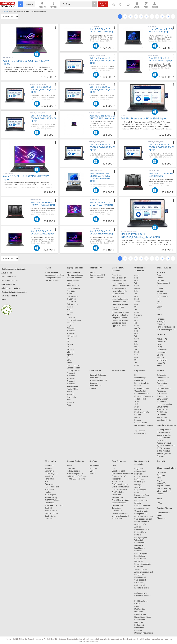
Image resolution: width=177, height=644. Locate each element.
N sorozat (71, 373)
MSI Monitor (162, 415)
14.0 (163, 127)
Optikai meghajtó (51, 474)
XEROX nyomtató (164, 454)
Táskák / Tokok (140, 399)
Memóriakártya (140, 378)
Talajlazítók (139, 540)
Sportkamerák (117, 482)
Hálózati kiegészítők (75, 474)
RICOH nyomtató (164, 448)
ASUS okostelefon (119, 281)
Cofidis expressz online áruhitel (14, 269)
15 (68, 339)
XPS (69, 315)
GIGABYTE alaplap (53, 500)
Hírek (4, 300)
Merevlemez (49, 471)
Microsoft (160, 291)
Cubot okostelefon (119, 323)
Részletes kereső (103, 4)
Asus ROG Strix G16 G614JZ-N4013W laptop (101, 30)
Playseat (138, 420)
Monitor (160, 371)
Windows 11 (104, 39)
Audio (160, 314)
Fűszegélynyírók (142, 538)
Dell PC (160, 344)
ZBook (70, 363)
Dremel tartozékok (143, 495)
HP (158, 286)
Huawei (137, 288)
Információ (53, 5)
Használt (93, 272)
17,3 (45, 187)
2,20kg (51, 214)
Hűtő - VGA (49, 490)
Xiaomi (137, 302)
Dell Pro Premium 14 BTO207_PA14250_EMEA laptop (43, 89)
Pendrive (138, 386)
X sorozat (71, 376)
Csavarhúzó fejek (143, 477)
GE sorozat (72, 299)
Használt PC (162, 350)
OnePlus (138, 328)
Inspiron (70, 307)
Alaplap (48, 492)
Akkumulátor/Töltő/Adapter (122, 474)
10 (168, 16)
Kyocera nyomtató (164, 443)
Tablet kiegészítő (163, 283)
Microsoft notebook (75, 278)
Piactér (48, 268)
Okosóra (115, 296)
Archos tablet (162, 294)
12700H (93, 124)
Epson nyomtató (163, 432)
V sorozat (71, 333)
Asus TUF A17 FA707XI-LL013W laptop (161, 175)
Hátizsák (138, 410)
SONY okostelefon (119, 288)
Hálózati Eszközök (75, 461)
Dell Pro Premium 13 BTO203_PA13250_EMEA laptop (161, 147)
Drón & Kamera (119, 461)
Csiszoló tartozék (141, 511)
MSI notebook (73, 296)
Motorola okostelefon (120, 299)
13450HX (35, 239)
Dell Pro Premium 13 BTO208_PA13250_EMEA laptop (102, 60)
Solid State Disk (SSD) (54, 505)
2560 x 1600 (99, 70)
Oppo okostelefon (119, 326)
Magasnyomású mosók (143, 633)
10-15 (137, 402)
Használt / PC (96, 268)
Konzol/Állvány (140, 433)
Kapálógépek (140, 556)
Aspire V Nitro (73, 389)
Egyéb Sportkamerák (121, 484)
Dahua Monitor (163, 407)
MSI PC (160, 355)
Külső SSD (49, 519)
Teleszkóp (161, 475)
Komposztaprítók (141, 553)
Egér (136, 375)
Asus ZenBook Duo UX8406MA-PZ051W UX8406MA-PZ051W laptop (100, 177)
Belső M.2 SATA (51, 511)
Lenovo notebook (74, 320)
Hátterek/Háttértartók (120, 513)
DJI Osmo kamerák (120, 490)
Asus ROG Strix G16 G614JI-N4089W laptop (160, 59)
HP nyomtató (162, 440)
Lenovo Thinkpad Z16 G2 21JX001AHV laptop (161, 30)
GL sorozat (71, 302)
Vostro (70, 310)
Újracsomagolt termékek (54, 275)
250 (69, 347)
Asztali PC (162, 335)
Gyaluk (141, 604)
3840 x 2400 (161, 39)
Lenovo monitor (163, 378)
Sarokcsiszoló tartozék (143, 519)
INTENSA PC (162, 360)
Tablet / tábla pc (164, 268)
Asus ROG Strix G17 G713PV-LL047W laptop (101, 204)
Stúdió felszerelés (119, 503)
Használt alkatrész (97, 278)
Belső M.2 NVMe (52, 513)
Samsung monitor (164, 388)
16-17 (137, 407)
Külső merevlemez (142, 394)
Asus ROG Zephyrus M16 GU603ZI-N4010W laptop (102, 117)
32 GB (35, 69)
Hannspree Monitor (164, 404)
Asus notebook (73, 365)
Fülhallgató (161, 324)
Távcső (160, 478)
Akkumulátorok (142, 471)
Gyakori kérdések (8, 284)
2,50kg (108, 41)
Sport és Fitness (164, 508)
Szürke (102, 41)
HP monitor (161, 380)
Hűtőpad (138, 418)
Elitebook (71, 352)
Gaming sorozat (74, 371)
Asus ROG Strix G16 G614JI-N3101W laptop (42, 232)
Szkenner (161, 456)
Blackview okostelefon (121, 312)
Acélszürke (44, 214)
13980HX (16, 69)
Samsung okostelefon (120, 286)
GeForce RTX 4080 (25, 72)
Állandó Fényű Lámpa (121, 500)
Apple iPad (161, 272)
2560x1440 (153, 183)
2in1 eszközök (162, 296)
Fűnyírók (138, 535)
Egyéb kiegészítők (142, 412)
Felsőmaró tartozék (142, 522)
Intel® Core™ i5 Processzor (45, 237)
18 (39, 241)
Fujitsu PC (161, 363)
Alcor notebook (73, 286)
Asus (13, 67)
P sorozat (71, 378)
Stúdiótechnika (118, 492)
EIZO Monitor (162, 412)
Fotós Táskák (117, 519)
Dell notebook (72, 304)
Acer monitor (162, 383)
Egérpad (138, 415)
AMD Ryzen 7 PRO (162, 35)
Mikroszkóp (161, 473)
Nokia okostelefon (119, 278)
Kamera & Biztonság (98, 375)
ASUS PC (161, 358)
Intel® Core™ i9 (35, 67)
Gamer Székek (140, 391)
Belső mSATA (51, 516)
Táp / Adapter (140, 431)
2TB (97, 186)
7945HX (16, 185)
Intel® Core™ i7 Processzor (104, 35)
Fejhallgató (161, 322)
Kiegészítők (140, 371)
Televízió (161, 461)
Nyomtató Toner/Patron (166, 446)
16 (45, 72)
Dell (92, 67)
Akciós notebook (74, 272)
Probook (70, 349)
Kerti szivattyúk (140, 559)
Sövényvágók (141, 543)
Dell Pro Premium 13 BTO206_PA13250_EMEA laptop (102, 89)
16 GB (92, 97)
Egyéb (137, 286)
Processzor (49, 466)
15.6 (136, 404)
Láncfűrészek (141, 548)
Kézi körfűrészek (142, 601)
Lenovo (152, 35)
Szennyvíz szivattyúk (143, 564)
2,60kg (167, 185)
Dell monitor (162, 375)
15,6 (54, 210)
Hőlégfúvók (139, 622)
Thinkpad (71, 328)
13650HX (94, 37)
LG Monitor (161, 386)
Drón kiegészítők (119, 471)
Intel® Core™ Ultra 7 (101, 67)
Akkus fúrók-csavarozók (144, 572)
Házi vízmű (139, 561)
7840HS (151, 37)
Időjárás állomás (163, 486)
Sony (136, 355)
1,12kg (92, 74)
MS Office (93, 468)
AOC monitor (162, 394)
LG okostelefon (118, 294)
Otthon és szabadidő (166, 468)
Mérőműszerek (140, 614)
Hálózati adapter (74, 471)
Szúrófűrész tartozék (142, 506)
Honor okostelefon (119, 302)
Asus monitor (162, 391)
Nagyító (160, 481)
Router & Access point (76, 479)
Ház (46, 482)
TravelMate (72, 397)
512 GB (98, 69)
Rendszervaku (118, 497)
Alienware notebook (75, 275)
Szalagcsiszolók (141, 593)
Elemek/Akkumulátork (121, 516)
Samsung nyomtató (164, 430)
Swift (69, 400)
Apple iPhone (117, 275)
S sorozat (71, 384)
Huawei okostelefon (120, 291)
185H (112, 184)
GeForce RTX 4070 (165, 66)
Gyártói (92, 41)
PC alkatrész (50, 461)
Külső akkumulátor (142, 388)
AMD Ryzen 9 (100, 208)
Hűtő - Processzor (52, 487)
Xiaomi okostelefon (119, 283)
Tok (136, 283)
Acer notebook (73, 386)
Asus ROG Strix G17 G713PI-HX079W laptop (26, 178)
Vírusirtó (93, 474)
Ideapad (70, 323)
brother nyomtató (164, 451)
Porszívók (138, 630)
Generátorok (139, 628)
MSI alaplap (49, 503)
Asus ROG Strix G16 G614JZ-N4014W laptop (26, 62)
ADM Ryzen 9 (34, 183)
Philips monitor (163, 396)
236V (170, 153)
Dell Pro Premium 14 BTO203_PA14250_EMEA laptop (102, 147)
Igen (97, 41)
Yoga (69, 325)
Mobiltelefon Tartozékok (144, 396)
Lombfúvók (139, 545)
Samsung (138, 315)
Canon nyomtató (163, 438)
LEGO (159, 503)
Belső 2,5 (48, 508)
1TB (49, 69)
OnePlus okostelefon (120, 304)
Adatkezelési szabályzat (11, 288)
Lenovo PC (161, 342)
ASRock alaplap (51, 497)
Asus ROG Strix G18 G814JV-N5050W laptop (101, 232)
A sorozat (71, 291)
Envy (69, 360)
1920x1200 (110, 241)
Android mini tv (119, 371)
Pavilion (70, 344)
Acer (159, 304)
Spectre (70, 355)
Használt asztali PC (97, 275)
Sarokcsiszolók (141, 580)
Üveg (136, 281)
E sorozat (71, 294)
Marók (139, 606)
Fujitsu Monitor (163, 410)
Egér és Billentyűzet (142, 383)
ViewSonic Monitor (164, 420)
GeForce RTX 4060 (103, 210)
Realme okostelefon (120, 320)
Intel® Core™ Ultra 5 (101, 153)
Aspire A (70, 402)
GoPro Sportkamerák (120, 487)
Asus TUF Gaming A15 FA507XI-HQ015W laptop (43, 204)
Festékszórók (140, 625)
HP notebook (72, 336)
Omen (70, 357)
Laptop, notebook (75, 268)
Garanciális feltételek (10, 296)
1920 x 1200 (134, 129)
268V (111, 67)
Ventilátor (160, 494)
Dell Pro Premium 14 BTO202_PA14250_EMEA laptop (140, 235)
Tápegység (49, 484)
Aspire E (70, 394)
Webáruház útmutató (10, 281)
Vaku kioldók (117, 511)
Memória (48, 468)
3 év (111, 39)
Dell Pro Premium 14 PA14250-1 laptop (144, 119)
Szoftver (93, 461)
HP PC (159, 347)
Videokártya (49, 476)
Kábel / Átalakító (141, 423)
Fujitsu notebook (74, 288)
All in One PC (162, 339)
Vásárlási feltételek (9, 277)
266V (111, 96)
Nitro (69, 405)
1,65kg (92, 192)
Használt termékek (52, 280)
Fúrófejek (140, 474)
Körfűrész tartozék (142, 508)
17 (68, 341)
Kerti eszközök (140, 532)
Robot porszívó (96, 378)
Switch (70, 392)
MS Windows (95, 466)
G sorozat (71, 318)
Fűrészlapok (141, 479)
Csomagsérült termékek (54, 278)
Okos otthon (95, 371)
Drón (114, 466)
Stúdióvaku (117, 495)
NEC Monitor (162, 418)
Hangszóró (161, 319)
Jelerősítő (71, 468)
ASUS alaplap (51, 495)
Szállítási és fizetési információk (14, 292)
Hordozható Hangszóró (166, 327)
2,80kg (108, 214)
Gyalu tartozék (140, 524)
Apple (137, 275)
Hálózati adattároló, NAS (77, 476)
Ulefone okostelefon (120, 315)
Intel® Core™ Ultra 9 (102, 184)
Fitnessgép (161, 518)
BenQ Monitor (162, 399)
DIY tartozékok (140, 498)
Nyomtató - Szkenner (166, 425)
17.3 (113, 210)
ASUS (159, 302)
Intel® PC (161, 366)
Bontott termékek (51, 272)
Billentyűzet (139, 380)
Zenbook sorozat (74, 368)
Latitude (70, 312)
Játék (159, 499)
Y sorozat (71, 331)
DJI (113, 468)
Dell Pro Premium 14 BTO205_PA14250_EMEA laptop (43, 118)
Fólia (136, 278)
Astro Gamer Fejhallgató (166, 330)
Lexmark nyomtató (164, 435)
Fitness (160, 515)
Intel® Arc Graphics (108, 69)
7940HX (108, 208)
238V (111, 153)
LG (136, 342)
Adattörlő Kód (7, 273)
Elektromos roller (163, 513)
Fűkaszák (138, 551)
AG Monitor (161, 402)
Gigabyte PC (162, 352)
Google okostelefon (120, 318)
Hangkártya (49, 479)
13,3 (92, 70)
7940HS (167, 180)
